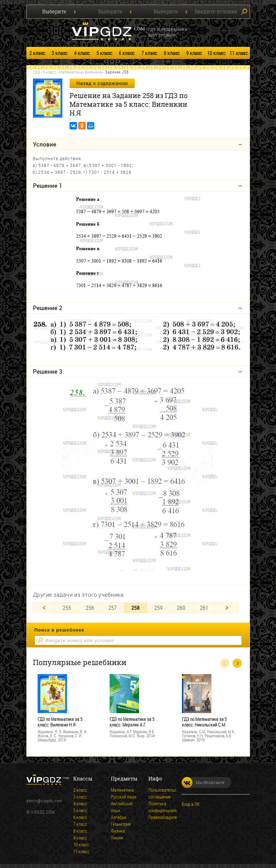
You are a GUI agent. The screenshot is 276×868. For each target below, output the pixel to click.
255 (67, 607)
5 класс (104, 53)
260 (181, 607)
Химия (117, 837)
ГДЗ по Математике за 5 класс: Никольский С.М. (204, 721)
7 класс (149, 53)
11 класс (239, 53)
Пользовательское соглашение (166, 793)
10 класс (216, 53)
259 (158, 607)
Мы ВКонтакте (203, 782)
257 (113, 607)
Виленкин (94, 72)
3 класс (60, 53)
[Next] (227, 607)
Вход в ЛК (191, 803)
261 (204, 607)
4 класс (82, 53)
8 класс (172, 53)
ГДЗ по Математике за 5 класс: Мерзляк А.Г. (132, 721)
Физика (118, 830)
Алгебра (118, 816)
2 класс (37, 53)
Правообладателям (166, 816)
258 (136, 607)
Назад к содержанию (102, 83)
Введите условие (216, 11)
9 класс (194, 53)
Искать (244, 12)
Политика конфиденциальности (168, 806)
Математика (71, 72)
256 (90, 607)
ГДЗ (36, 72)
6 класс (127, 53)
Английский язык (122, 806)
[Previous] (44, 607)
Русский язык (124, 796)
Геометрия (121, 823)
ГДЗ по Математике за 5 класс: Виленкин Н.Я (60, 721)
